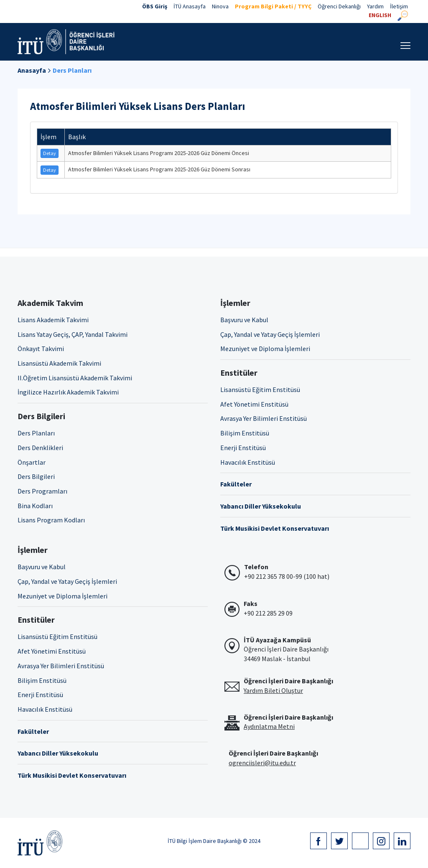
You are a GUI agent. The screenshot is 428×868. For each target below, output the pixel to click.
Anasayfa (32, 70)
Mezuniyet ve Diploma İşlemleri (265, 349)
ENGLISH (380, 15)
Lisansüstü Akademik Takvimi (59, 363)
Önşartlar (32, 462)
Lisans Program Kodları (51, 520)
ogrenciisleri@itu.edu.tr (262, 763)
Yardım (375, 6)
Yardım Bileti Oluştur (273, 690)
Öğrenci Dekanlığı (339, 6)
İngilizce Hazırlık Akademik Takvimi (68, 392)
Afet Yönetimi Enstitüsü (254, 404)
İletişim (399, 6)
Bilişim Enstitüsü (245, 433)
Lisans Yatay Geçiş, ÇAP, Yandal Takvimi (73, 334)
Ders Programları (42, 491)
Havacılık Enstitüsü (248, 462)
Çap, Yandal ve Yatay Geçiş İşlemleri (270, 334)
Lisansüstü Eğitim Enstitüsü (260, 389)
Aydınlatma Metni (269, 726)
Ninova (220, 6)
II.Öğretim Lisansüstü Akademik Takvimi (75, 378)
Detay (50, 153)
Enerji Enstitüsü (243, 448)
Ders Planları (72, 70)
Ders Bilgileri (36, 476)
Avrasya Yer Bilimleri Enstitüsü (264, 418)
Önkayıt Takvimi (41, 349)
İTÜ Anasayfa (190, 6)
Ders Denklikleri (40, 448)
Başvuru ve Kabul (244, 320)
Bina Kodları (35, 506)
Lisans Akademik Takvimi (53, 320)
